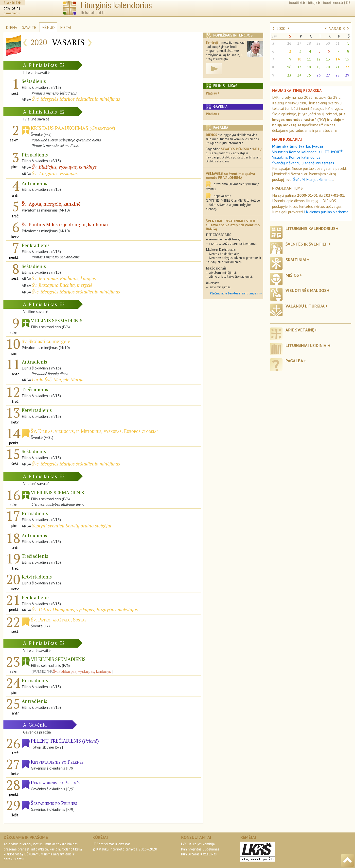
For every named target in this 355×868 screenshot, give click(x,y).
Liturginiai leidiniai (307, 345)
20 (328, 67)
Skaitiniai (296, 260)
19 (319, 67)
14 (337, 59)
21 (337, 67)
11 (309, 59)
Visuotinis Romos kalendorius (296, 157)
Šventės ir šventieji (307, 244)
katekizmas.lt (333, 3)
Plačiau (212, 93)
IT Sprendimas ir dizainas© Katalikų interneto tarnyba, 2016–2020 (125, 846)
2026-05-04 (12, 9)
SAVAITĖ (29, 27)
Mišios (292, 275)
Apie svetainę (300, 330)
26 (289, 43)
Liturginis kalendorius (311, 228)
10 (299, 59)
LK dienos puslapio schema (326, 212)
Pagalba (294, 361)
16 (289, 67)
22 (347, 67)
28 (309, 43)
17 (299, 67)
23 (289, 75)
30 (328, 43)
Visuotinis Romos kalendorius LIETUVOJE (307, 152)
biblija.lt (314, 3)
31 (337, 43)
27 (299, 43)
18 (309, 67)
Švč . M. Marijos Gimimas (313, 179)
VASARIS (337, 28)
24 (299, 75)
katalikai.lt (297, 3)
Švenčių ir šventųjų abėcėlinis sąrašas (303, 163)
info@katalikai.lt (44, 849)
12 (319, 59)
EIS (348, 3)
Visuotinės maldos (306, 290)
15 (347, 59)
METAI (66, 27)
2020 (281, 28)
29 (319, 43)
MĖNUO (48, 27)
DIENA (11, 27)
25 (309, 75)
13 (328, 59)
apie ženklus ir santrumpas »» (236, 293)
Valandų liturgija (305, 306)
